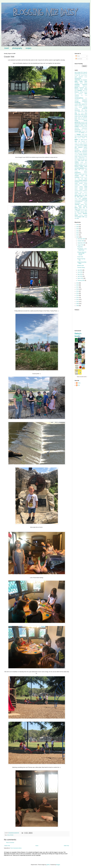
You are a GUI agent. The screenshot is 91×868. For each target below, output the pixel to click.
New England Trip (78, 159)
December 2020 (82, 239)
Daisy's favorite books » (82, 377)
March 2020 (81, 278)
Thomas (77, 204)
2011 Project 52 (78, 72)
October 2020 (81, 241)
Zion (76, 218)
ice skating (82, 133)
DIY (86, 112)
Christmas (78, 103)
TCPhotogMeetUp (78, 201)
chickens (85, 101)
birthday (80, 90)
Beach (76, 87)
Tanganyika (80, 247)
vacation (78, 211)
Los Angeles (80, 144)
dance (76, 112)
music (76, 156)
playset (83, 170)
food (86, 119)
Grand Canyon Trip (83, 124)
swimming (84, 200)
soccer (76, 189)
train (76, 206)
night (84, 159)
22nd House (78, 74)
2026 (78, 225)
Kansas (81, 136)
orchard (81, 164)
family (8, 835)
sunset (80, 200)
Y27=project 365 (79, 217)
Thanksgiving (77, 203)
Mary (86, 146)
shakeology (77, 185)
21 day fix (85, 72)
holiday (77, 127)
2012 (78, 297)
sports (76, 195)
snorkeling (81, 188)
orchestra (85, 164)
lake (76, 141)
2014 (78, 293)
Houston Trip (84, 131)
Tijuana (82, 204)
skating (81, 186)
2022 (78, 233)
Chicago (77, 101)
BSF (75, 94)
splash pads (85, 194)
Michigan (77, 149)
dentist (79, 112)
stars (83, 195)
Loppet (76, 144)
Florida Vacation (81, 119)
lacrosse (85, 140)
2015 (78, 291)
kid (86, 138)
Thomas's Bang (81, 268)
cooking (85, 107)
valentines (82, 211)
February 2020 (81, 280)
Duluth (86, 115)
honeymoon (77, 130)
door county (81, 113)
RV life (81, 177)
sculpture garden (83, 182)
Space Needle (78, 194)
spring (80, 195)
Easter (76, 116)
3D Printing (83, 74)
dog (76, 113)
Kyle (79, 385)
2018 (78, 285)
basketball (77, 86)
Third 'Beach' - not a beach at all (82, 249)
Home (37, 846)
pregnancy (78, 173)
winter (76, 215)
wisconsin (81, 215)
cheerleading (85, 100)
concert (80, 107)
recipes (28, 48)
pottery (86, 171)
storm (80, 198)
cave (86, 98)
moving (81, 155)
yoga (86, 217)
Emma (80, 116)
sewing (86, 183)
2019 (78, 283)
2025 (78, 227)
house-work (78, 131)
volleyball (82, 212)
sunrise (76, 200)
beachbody (82, 88)
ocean (82, 162)
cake (82, 95)
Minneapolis (77, 150)
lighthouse (85, 143)
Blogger (58, 865)
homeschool (84, 128)
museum (85, 155)
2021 (78, 235)
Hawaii (86, 125)
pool (86, 170)
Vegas (78, 212)
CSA (82, 110)
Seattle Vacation (79, 183)
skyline (76, 188)
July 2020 (80, 270)
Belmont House (79, 89)
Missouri (77, 152)
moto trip (80, 153)
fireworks (85, 118)
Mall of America (81, 146)
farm (82, 118)
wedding (80, 214)
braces (86, 92)
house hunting (84, 130)
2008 (78, 306)
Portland (76, 171)
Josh (78, 136)
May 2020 (80, 274)
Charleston (77, 100)
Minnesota (85, 150)
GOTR (76, 124)
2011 (78, 299)
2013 (78, 295)
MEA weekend (79, 147)
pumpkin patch (82, 174)
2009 (78, 304)
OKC (86, 162)
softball (81, 189)
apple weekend (79, 77)
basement (85, 85)
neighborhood (81, 158)
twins (76, 208)
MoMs (76, 153)
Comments (79, 59)
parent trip (85, 165)
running (77, 177)
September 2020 (82, 243)
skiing (86, 186)
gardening (77, 122)
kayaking (79, 138)
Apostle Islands (84, 75)
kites (79, 140)
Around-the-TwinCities (78, 79)
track (86, 204)
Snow (86, 188)
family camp (77, 118)
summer (85, 198)
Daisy (86, 110)
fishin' (76, 119)
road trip (84, 176)
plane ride (77, 170)
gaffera (48, 865)
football (76, 121)
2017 (78, 287)
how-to (76, 133)
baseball (77, 84)
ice (78, 133)
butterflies (80, 94)
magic (76, 146)
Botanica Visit (81, 265)
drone (82, 115)
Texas (86, 201)
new (86, 158)
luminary (85, 144)
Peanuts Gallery (79, 167)
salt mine (85, 177)
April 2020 (80, 276)
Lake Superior (81, 141)
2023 (78, 231)
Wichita (12, 835)
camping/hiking (79, 98)
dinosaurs (83, 112)
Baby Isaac (79, 81)
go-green (83, 122)
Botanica (77, 92)
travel (7, 48)
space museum (83, 192)
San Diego (77, 179)
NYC (86, 161)
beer (86, 88)
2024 (78, 229)
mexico (85, 147)
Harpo (82, 125)
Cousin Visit (80, 257)
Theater (85, 203)
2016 (78, 289)
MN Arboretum (83, 152)
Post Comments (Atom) (16, 848)
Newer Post (7, 846)
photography (17, 48)
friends (85, 121)
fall (82, 116)
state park (80, 197)
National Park (81, 156)
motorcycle (85, 153)
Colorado (80, 106)
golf (86, 122)
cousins (76, 109)
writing (86, 215)
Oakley (77, 162)
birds (76, 91)
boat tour (85, 91)
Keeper (83, 138)
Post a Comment (10, 843)
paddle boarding (78, 165)
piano (86, 168)
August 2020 (81, 245)
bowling (82, 92)
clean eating (82, 104)
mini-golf (85, 149)
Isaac (79, 134)
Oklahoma (77, 164)
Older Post (66, 846)
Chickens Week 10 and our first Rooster (82, 253)
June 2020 (80, 272)
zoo (78, 218)
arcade (86, 77)
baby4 (81, 83)
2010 (78, 302)
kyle (82, 140)
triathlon (85, 206)
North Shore (81, 161)
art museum (84, 80)
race (86, 174)
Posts (78, 56)
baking (86, 83)
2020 (78, 237)
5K (79, 75)
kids (76, 139)
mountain (76, 155)
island (83, 135)
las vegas (80, 143)
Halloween (77, 125)
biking (86, 89)
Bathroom (85, 86)
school (80, 180)
